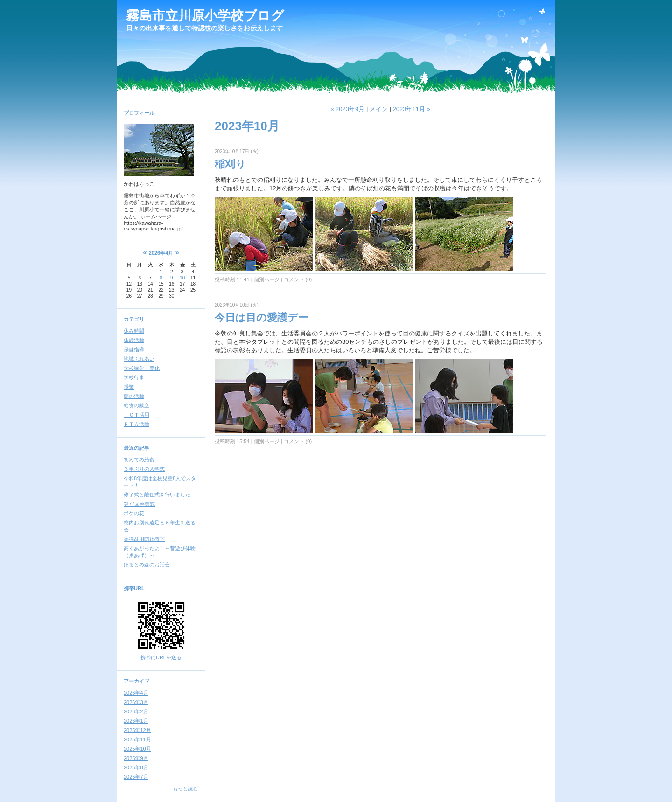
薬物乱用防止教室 (144, 539)
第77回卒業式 (139, 504)
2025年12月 (137, 730)
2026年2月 (136, 711)
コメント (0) (298, 279)
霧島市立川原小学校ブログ (205, 16)
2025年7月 (136, 777)
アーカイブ (136, 681)
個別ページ (267, 279)
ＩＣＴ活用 (136, 415)
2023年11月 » (411, 109)
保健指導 (134, 349)
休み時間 (134, 331)
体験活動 (134, 340)
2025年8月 (136, 767)
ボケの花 (134, 513)
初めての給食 (139, 460)
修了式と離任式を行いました (157, 495)
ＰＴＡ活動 (136, 424)
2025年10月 (137, 749)
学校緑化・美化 (142, 368)
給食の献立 (136, 405)
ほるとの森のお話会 (147, 565)
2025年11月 (137, 739)
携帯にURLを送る (161, 657)
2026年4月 (136, 693)
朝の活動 (134, 396)
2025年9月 (136, 758)
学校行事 (134, 377)
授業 (129, 387)
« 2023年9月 (347, 109)
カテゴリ (134, 319)
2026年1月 (136, 721)
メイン (379, 109)
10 (182, 278)
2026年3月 (136, 702)
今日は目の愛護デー (262, 317)
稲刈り (230, 164)
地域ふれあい (139, 359)
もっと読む (185, 788)
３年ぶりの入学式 (144, 469)
